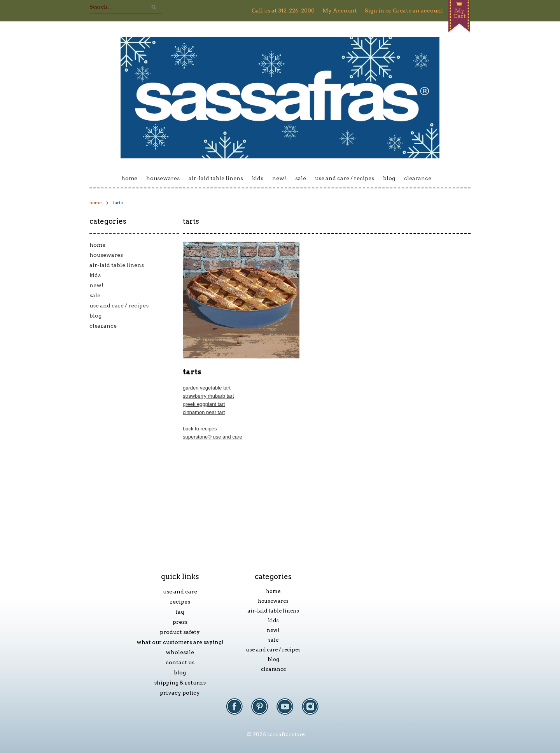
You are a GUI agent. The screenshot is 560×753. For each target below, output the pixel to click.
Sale (301, 178)
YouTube (289, 710)
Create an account (418, 11)
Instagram (314, 710)
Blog (389, 178)
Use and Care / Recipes (345, 178)
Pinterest (263, 710)
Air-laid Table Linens (216, 178)
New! (279, 178)
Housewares (163, 178)
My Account (340, 11)
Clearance (418, 178)
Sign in (374, 11)
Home (129, 178)
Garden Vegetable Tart (207, 388)
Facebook (238, 710)
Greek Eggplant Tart (204, 404)
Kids (258, 178)
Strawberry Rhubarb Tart (208, 396)
